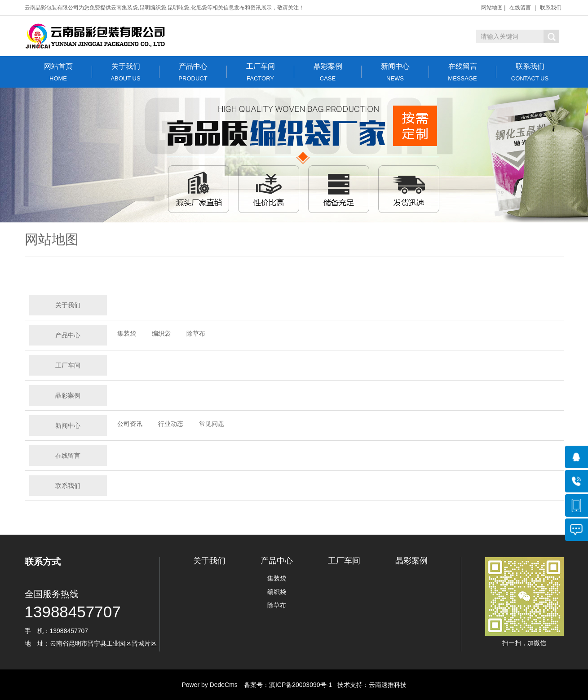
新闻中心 (395, 72)
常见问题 (212, 424)
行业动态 (171, 424)
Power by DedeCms (210, 685)
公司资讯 (130, 424)
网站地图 (492, 8)
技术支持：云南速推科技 (369, 685)
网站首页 (58, 72)
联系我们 (551, 8)
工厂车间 (261, 72)
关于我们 (126, 72)
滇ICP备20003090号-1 (301, 685)
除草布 (196, 333)
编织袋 (161, 333)
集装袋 (127, 333)
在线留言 (520, 8)
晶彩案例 (328, 72)
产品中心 (193, 72)
